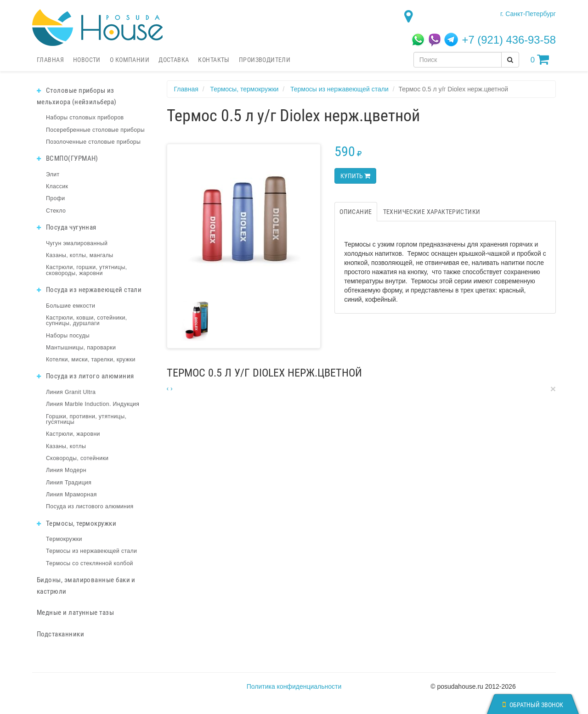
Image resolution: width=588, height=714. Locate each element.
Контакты (214, 60)
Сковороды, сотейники (77, 458)
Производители (265, 60)
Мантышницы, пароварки (81, 348)
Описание (356, 212)
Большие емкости (71, 306)
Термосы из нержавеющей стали (91, 551)
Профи (55, 198)
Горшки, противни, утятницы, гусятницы (86, 419)
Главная (50, 60)
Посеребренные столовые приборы (95, 130)
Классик (57, 186)
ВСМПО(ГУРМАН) (68, 158)
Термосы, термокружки (76, 523)
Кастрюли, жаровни (73, 434)
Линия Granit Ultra (71, 392)
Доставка (174, 60)
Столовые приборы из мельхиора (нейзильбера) (77, 96)
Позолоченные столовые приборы (93, 142)
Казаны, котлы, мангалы (80, 255)
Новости (87, 60)
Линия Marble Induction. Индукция (93, 404)
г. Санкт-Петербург (528, 14)
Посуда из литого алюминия (85, 376)
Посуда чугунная (67, 227)
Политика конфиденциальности (294, 686)
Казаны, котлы (66, 446)
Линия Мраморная (71, 495)
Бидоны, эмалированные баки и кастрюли (86, 586)
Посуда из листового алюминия (90, 506)
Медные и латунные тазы (75, 613)
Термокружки (64, 539)
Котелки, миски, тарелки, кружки (91, 360)
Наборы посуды (68, 336)
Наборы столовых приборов (85, 118)
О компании (130, 60)
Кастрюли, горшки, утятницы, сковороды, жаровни (87, 270)
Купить (355, 176)
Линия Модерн (66, 470)
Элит (53, 174)
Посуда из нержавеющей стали (89, 290)
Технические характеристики (432, 212)
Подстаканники (60, 634)
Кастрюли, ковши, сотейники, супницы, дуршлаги (86, 320)
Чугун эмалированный (77, 243)
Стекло (56, 211)
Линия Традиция (69, 483)
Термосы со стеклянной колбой (90, 563)
